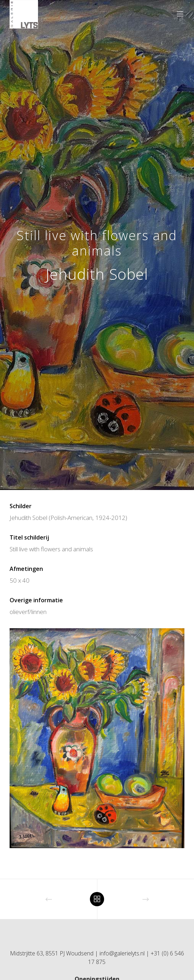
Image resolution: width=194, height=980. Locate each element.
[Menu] (178, 14)
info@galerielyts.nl (122, 953)
